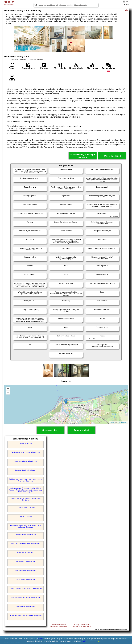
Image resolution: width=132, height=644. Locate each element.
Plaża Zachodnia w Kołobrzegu (26, 534)
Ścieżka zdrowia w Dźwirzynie (26, 470)
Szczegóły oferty (51, 430)
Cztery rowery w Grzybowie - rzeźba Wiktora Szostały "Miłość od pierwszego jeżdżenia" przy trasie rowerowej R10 (26, 490)
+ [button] (8, 389)
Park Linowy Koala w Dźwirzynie (26, 461)
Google (40, 639)
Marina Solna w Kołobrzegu (26, 606)
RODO (84, 641)
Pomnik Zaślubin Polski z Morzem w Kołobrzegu (26, 588)
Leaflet (112, 422)
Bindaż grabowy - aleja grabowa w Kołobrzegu (26, 615)
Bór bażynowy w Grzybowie (26, 507)
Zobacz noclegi (81, 430)
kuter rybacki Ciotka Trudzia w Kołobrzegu (26, 543)
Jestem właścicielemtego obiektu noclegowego (59, 626)
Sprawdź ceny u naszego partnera (83, 156)
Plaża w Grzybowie (26, 516)
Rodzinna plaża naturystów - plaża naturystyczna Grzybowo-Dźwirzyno (26, 480)
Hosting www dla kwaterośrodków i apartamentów (82, 626)
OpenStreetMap (122, 422)
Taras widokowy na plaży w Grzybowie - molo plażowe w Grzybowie (26, 526)
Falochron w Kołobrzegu (26, 552)
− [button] (8, 393)
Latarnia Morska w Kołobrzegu (26, 570)
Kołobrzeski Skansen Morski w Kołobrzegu (26, 597)
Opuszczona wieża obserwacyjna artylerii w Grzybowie (26, 499)
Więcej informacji (112, 156)
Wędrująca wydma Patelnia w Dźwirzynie (26, 452)
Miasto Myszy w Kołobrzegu (26, 561)
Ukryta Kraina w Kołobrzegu (26, 579)
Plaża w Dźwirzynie (26, 443)
